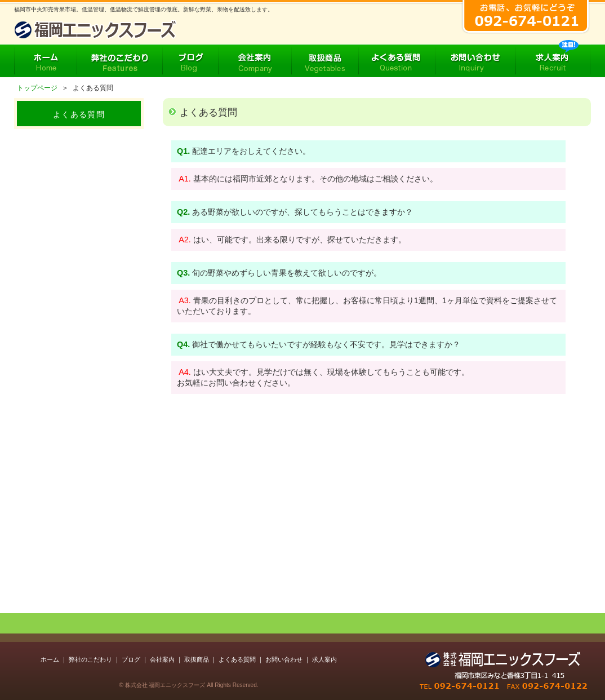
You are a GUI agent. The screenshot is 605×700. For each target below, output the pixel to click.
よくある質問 (237, 659)
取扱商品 (197, 659)
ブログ (131, 659)
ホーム (50, 659)
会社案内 (162, 659)
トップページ (37, 88)
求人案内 (324, 659)
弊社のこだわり (90, 659)
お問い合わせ (284, 659)
